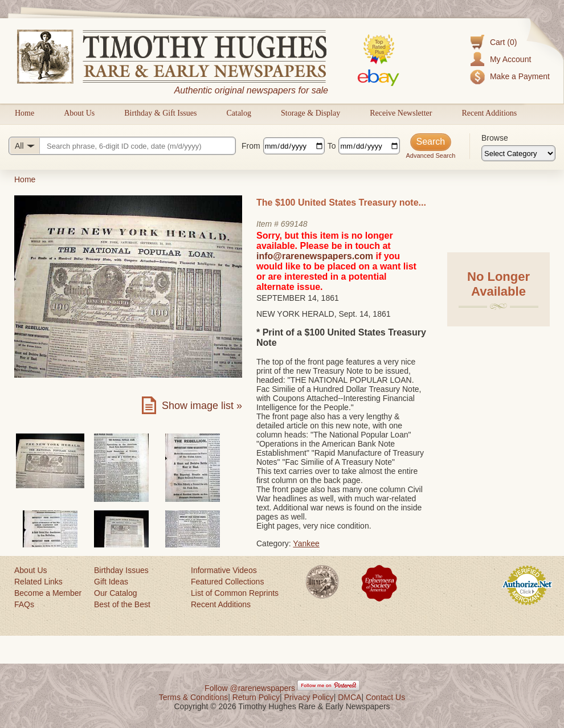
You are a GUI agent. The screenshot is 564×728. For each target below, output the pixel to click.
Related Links (38, 582)
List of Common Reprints (235, 593)
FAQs (24, 604)
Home (24, 113)
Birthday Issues (121, 570)
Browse (495, 138)
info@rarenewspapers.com (315, 256)
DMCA (350, 697)
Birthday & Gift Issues (160, 113)
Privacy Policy (309, 697)
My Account (510, 59)
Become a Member (48, 593)
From (251, 146)
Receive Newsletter (401, 113)
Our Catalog (115, 593)
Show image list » (202, 406)
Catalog (239, 113)
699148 (294, 224)
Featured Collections (227, 582)
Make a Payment (520, 76)
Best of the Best (122, 604)
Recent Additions (489, 113)
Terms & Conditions (193, 697)
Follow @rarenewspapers (250, 688)
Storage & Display (310, 113)
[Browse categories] (518, 153)
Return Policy (256, 697)
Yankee (306, 543)
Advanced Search (430, 156)
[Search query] (122, 146)
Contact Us (385, 697)
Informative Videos (224, 570)
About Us (79, 113)
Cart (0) (503, 42)
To (332, 146)
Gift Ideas (111, 582)
